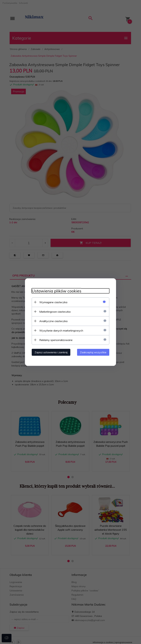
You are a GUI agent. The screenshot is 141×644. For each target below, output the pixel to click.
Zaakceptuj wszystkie (93, 352)
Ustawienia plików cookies (57, 291)
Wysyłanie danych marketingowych (61, 330)
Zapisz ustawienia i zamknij (51, 352)
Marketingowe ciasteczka (55, 311)
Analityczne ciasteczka (53, 321)
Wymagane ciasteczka (53, 302)
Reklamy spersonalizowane (56, 340)
